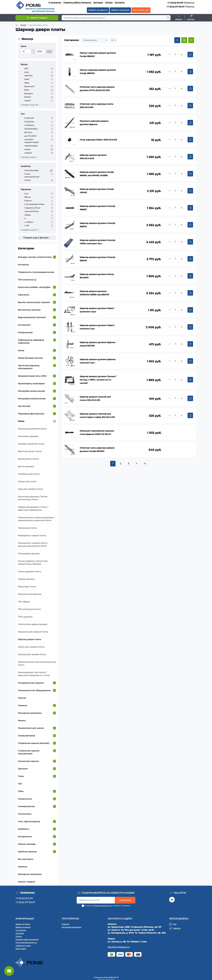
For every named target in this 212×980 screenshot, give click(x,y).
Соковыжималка (26, 736)
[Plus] (182, 55)
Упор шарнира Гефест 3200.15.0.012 (98, 140)
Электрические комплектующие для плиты (37, 663)
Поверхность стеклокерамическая (36, 272)
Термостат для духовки (30, 594)
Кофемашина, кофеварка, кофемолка (31, 341)
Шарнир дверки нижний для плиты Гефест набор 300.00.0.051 (97, 415)
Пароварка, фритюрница (31, 414)
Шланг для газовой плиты (31, 647)
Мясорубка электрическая (32, 399)
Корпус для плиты (27, 481)
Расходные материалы (30, 713)
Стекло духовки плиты (29, 572)
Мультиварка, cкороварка (31, 384)
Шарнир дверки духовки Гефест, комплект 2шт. (97, 327)
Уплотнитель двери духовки (33, 624)
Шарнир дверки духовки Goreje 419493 (97, 191)
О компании (55, 3)
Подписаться (125, 900)
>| (145, 464)
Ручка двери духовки (29, 554)
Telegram (177, 928)
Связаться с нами (23, 946)
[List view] (191, 40)
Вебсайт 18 (114, 977)
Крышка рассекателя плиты (32, 429)
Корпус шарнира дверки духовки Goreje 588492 (98, 55)
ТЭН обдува (24, 602)
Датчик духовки (26, 466)
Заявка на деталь (120, 10)
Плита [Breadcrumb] (23, 25)
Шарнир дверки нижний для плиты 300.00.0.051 (95, 398)
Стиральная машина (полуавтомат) (29, 752)
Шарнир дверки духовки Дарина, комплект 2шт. (98, 361)
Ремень (22, 721)
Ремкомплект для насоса (31, 728)
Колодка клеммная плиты (31, 444)
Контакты (120, 3)
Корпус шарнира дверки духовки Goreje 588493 (98, 72)
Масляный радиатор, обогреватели (29, 367)
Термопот (23, 769)
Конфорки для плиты (29, 474)
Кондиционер (25, 332)
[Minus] (170, 55)
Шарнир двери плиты (30, 639)
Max (175, 924)
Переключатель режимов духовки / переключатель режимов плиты (36, 519)
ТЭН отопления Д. (27, 280)
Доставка (98, 3)
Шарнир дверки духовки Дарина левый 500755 (97, 344)
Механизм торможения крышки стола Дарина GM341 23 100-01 (97, 433)
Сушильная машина (28, 761)
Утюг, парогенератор (29, 821)
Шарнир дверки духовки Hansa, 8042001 (97, 276)
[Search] (168, 18)
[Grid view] (184, 40)
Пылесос (22, 705)
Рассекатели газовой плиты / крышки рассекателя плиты (33, 544)
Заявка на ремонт (98, 10)
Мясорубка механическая (31, 391)
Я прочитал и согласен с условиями (108, 906)
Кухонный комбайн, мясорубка (34, 287)
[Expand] (54, 257)
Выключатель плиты (28, 459)
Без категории (25, 859)
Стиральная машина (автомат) (34, 743)
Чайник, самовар (27, 844)
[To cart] (190, 54)
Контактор (23, 265)
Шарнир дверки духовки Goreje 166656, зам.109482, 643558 (97, 174)
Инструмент (24, 325)
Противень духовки (28, 436)
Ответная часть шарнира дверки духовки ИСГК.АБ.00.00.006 (97, 89)
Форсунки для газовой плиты (33, 632)
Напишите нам (141, 10)
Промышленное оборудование (34, 690)
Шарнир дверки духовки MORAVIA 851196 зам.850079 (94, 293)
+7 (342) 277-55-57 (175, 7)
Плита (21, 421)
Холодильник (25, 837)
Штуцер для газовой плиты (32, 654)
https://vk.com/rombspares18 (172, 900)
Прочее (22, 698)
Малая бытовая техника (30, 358)
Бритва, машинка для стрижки (34, 302)
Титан (21, 776)
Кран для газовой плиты (30, 489)
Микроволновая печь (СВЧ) (32, 376)
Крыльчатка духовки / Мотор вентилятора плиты (33, 498)
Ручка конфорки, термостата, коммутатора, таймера (33, 563)
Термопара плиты (27, 587)
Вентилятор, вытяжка (29, 310)
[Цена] (26, 51)
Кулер (21, 350)
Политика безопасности (103, 906)
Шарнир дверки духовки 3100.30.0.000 (93, 157)
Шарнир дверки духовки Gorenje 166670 (97, 225)
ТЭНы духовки (25, 617)
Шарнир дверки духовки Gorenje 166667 (97, 208)
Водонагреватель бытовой (32, 317)
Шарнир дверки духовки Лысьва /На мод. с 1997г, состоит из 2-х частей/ (98, 380)
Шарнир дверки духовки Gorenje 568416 (97, 259)
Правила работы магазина (77, 3)
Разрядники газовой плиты (32, 535)
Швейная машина (27, 852)
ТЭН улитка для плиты (29, 609)
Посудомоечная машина (31, 683)
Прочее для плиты (27, 528)
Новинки (23, 867)
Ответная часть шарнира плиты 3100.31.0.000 (97, 106)
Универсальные (26, 806)
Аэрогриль (24, 295)
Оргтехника (24, 406)
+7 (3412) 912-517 (175, 3)
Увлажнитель (25, 799)
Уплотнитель (25, 814)
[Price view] (177, 40)
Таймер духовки (26, 579)
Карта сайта (21, 949)
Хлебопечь (23, 829)
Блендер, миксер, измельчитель (35, 257)
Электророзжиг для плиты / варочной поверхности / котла (34, 674)
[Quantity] (176, 54)
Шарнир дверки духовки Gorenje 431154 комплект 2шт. (97, 242)
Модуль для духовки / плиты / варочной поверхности (33, 508)
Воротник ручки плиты (30, 451)
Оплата (109, 3)
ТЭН (20, 784)
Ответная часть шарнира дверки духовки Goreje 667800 (97, 450)
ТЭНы (21, 791)
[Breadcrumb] (17, 25)
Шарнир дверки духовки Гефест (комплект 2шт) (97, 310)
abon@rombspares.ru (119, 947)
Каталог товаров (26, 882)
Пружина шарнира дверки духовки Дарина (94, 123)
